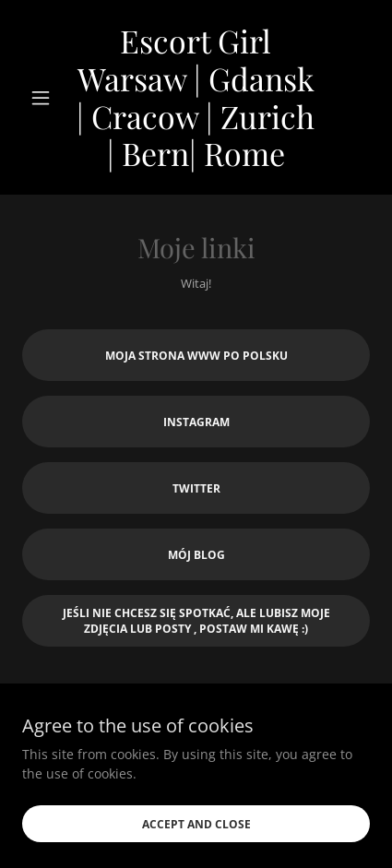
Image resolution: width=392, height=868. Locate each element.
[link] (196, 97)
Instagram (196, 422)
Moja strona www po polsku (196, 356)
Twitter (196, 488)
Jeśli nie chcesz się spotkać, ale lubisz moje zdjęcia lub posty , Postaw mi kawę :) (196, 621)
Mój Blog (196, 555)
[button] (48, 98)
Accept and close (196, 824)
